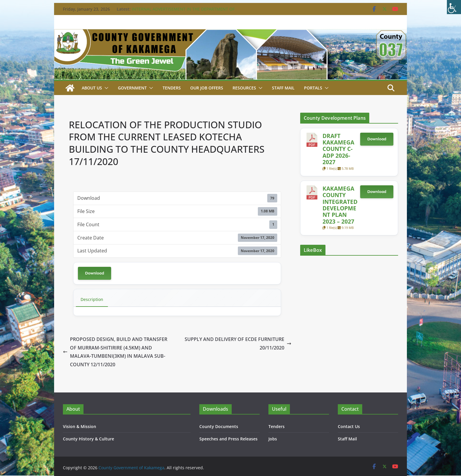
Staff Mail (347, 439)
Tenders (172, 88)
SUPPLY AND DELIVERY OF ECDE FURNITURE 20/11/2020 (238, 343)
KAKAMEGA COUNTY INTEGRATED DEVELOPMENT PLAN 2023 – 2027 (340, 205)
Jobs (273, 439)
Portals (313, 88)
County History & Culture (88, 439)
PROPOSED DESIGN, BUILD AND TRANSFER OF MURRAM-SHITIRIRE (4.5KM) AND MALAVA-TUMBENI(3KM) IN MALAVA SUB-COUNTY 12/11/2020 (115, 352)
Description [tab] (92, 299)
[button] (105, 88)
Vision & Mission (80, 426)
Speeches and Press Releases (228, 439)
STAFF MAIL (283, 88)
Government (132, 88)
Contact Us (349, 426)
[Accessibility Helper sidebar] (454, 7)
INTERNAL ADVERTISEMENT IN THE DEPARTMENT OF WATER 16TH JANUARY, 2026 (183, 12)
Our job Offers (207, 88)
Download (95, 273)
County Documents (219, 426)
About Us (92, 88)
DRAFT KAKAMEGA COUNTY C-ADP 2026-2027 (338, 149)
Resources (244, 88)
